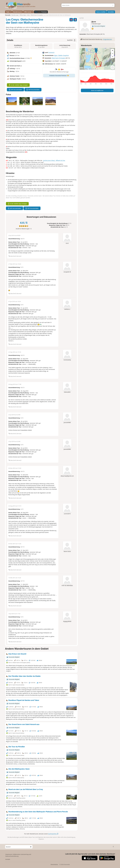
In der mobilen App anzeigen (18, 85)
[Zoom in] (112, 50)
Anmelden (111, 12)
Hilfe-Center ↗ (28, 12)
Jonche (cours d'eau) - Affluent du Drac (54, 160)
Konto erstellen (101, 12)
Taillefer (60, 55)
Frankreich (51, 52)
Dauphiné (66, 55)
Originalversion (107, 39)
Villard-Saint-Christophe (58, 58)
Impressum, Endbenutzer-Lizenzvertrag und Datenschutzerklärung (18, 855)
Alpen (56, 55)
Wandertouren (18, 12)
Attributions (92, 69)
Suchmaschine (53, 834)
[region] (97, 59)
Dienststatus (54, 864)
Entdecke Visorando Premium (59, 76)
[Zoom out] (112, 54)
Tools (8, 12)
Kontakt (8, 859)
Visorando (8, 15)
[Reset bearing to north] (112, 57)
